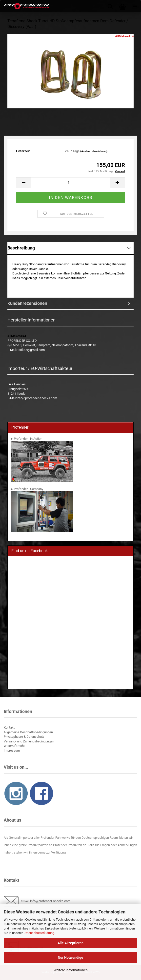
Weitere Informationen (71, 970)
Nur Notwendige (70, 957)
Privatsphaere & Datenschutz (24, 737)
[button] (23, 183)
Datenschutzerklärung (39, 933)
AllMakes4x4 (124, 36)
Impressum (12, 750)
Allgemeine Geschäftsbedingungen (28, 732)
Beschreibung (21, 248)
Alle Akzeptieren (70, 943)
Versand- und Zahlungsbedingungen (29, 741)
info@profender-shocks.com (50, 901)
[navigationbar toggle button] (135, 6)
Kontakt (9, 727)
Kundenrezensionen (27, 303)
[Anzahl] (70, 183)
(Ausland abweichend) (94, 151)
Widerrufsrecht (14, 746)
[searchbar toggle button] (110, 6)
